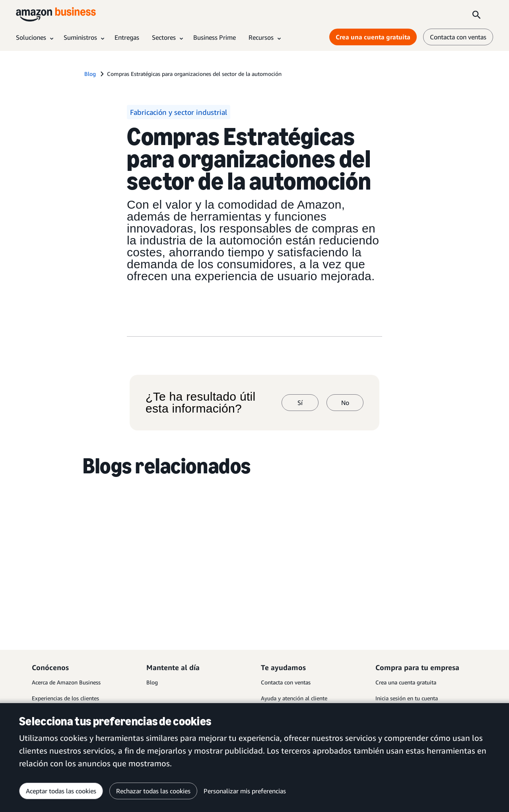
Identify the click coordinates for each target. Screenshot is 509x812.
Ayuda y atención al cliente (294, 698)
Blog (152, 682)
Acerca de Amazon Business (66, 682)
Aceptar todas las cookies (61, 791)
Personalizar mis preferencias (245, 791)
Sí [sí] (300, 403)
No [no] (345, 403)
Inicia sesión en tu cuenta (407, 698)
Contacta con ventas (286, 682)
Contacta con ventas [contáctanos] (458, 37)
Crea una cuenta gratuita (406, 682)
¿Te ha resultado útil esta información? (200, 403)
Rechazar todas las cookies (153, 791)
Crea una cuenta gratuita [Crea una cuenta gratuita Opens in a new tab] (373, 37)
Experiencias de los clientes (65, 698)
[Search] (476, 14)
